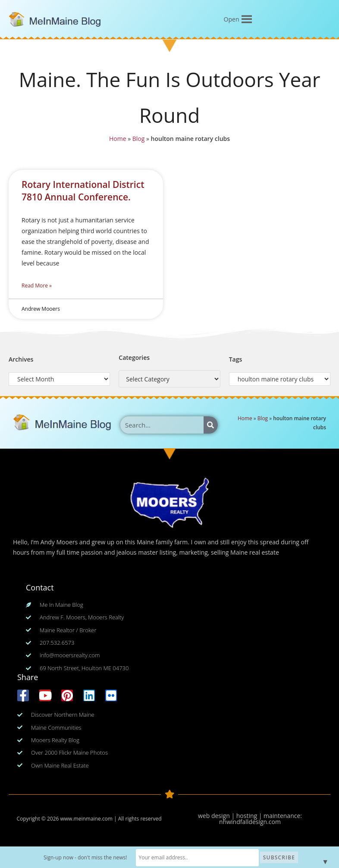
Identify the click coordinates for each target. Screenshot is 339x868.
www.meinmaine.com (86, 819)
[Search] (211, 425)
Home (118, 138)
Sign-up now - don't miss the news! (95, 857)
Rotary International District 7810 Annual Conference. (83, 191)
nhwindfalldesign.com (250, 822)
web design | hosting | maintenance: (250, 816)
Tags (236, 359)
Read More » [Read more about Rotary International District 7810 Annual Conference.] (37, 286)
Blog (139, 138)
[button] (232, 19)
